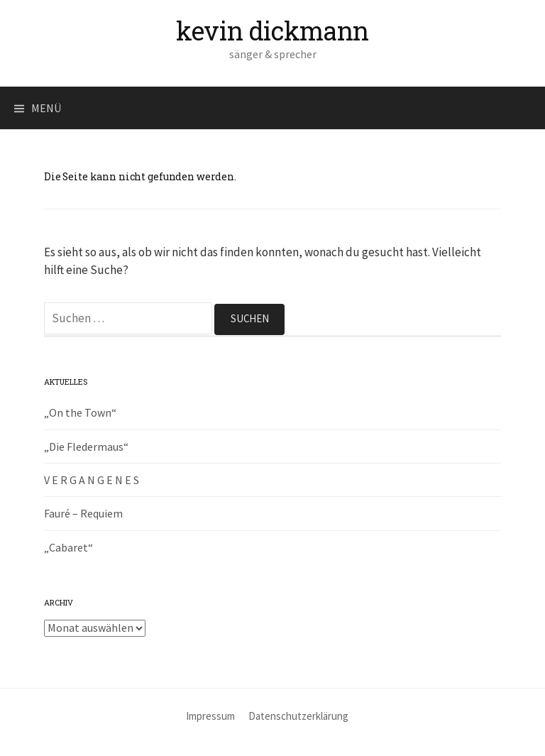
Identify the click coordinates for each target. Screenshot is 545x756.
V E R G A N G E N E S (92, 480)
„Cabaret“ (68, 547)
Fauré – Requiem (83, 513)
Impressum (210, 716)
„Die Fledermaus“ (86, 447)
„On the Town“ (80, 412)
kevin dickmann (272, 31)
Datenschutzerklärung (298, 716)
